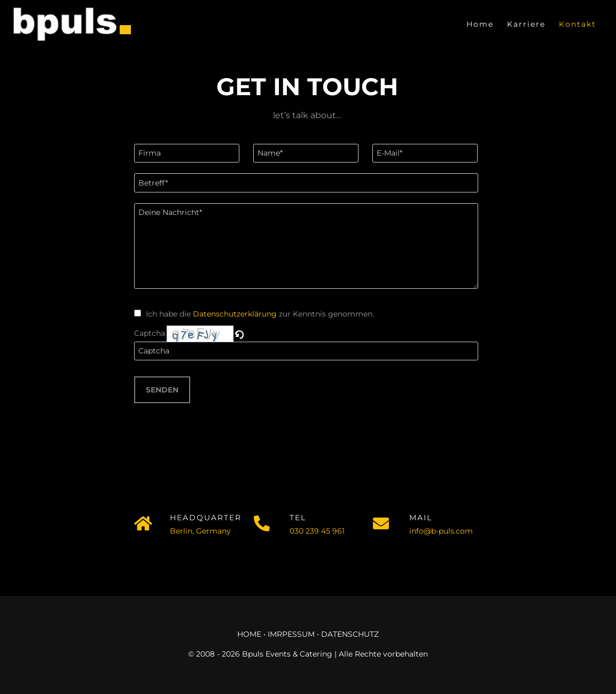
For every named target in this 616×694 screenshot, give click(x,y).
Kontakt (578, 24)
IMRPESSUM (291, 634)
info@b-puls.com (441, 531)
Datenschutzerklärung (235, 314)
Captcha (150, 333)
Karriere (526, 24)
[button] (240, 333)
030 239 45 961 (317, 531)
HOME (249, 634)
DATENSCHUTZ (350, 634)
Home (480, 24)
